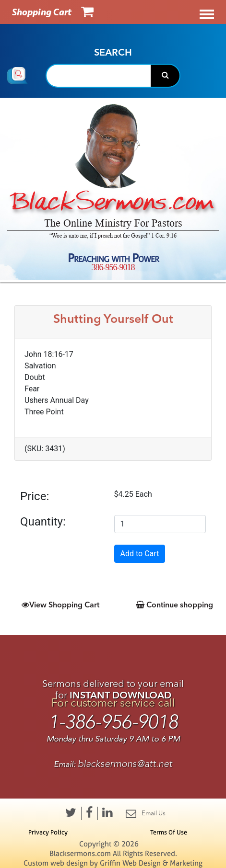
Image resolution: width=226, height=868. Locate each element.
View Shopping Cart (60, 605)
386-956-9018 (113, 267)
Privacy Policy (48, 832)
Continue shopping (174, 605)
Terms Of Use (169, 832)
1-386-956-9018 (113, 722)
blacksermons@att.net (125, 764)
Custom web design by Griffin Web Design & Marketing (113, 863)
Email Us (146, 813)
